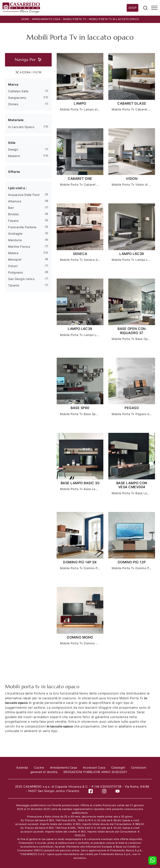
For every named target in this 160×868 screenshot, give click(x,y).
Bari (11, 208)
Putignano (16, 272)
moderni (14, 156)
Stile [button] (12, 143)
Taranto (14, 285)
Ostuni (13, 266)
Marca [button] (13, 84)
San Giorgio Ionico (21, 279)
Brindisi (13, 214)
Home (25, 19)
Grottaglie (15, 234)
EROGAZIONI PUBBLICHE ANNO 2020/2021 (95, 772)
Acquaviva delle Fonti (24, 195)
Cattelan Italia (18, 91)
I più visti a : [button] (17, 188)
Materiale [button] (16, 120)
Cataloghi (118, 767)
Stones (13, 104)
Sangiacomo (17, 98)
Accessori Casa (94, 767)
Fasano (13, 221)
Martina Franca (19, 246)
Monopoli (15, 259)
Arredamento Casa (46, 19)
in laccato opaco (21, 127)
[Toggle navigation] (154, 8)
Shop (132, 8)
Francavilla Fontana (22, 227)
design (13, 149)
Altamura (15, 201)
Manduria (15, 240)
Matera (13, 253)
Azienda (22, 767)
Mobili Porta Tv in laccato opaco (114, 19)
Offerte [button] (14, 172)
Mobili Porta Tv (75, 19)
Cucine (39, 767)
